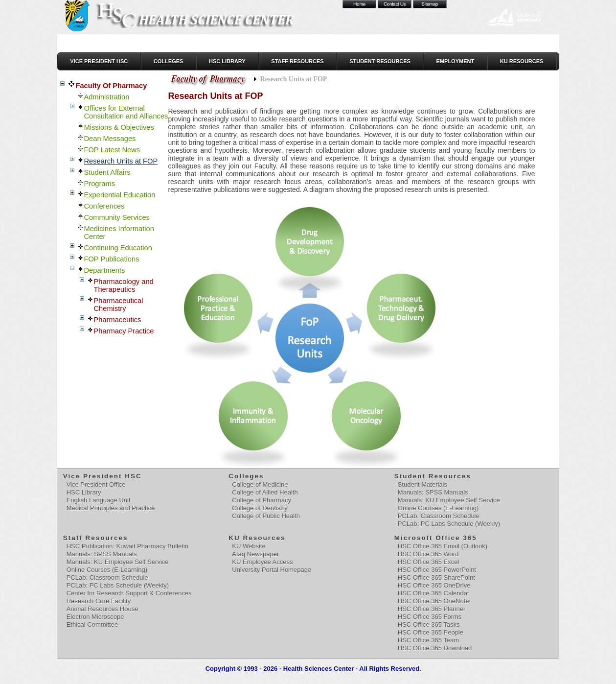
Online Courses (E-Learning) (438, 508)
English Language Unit (99, 500)
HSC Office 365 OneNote (433, 601)
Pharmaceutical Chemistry (119, 305)
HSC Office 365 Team (428, 640)
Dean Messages (110, 139)
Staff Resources (297, 61)
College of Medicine (260, 484)
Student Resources (380, 61)
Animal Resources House (103, 609)
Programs (100, 184)
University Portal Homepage (272, 570)
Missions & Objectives (119, 127)
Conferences (104, 206)
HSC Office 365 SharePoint (436, 578)
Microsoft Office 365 (436, 538)
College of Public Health (266, 516)
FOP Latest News (112, 150)
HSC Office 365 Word (428, 554)
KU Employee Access (262, 562)
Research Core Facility (99, 601)
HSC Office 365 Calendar (433, 593)
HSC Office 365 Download (435, 648)
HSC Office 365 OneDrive (434, 585)
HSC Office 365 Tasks (429, 625)
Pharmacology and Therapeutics (124, 285)
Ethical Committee (92, 625)
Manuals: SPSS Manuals (433, 492)
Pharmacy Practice (124, 331)
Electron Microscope (95, 617)
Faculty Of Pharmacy (112, 86)
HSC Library (227, 61)
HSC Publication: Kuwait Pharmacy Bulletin (127, 546)
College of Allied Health (265, 492)
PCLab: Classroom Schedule (439, 516)
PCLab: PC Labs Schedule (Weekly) (449, 524)
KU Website (249, 546)
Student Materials (422, 484)
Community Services (117, 217)
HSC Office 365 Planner (432, 609)
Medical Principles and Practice (111, 508)
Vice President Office (96, 484)
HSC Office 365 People (431, 632)
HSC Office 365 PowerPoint (437, 570)
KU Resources (522, 61)
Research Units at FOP (121, 161)
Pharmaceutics (118, 320)
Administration (107, 97)
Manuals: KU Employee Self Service (449, 500)
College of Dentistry (260, 508)
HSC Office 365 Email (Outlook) (443, 546)
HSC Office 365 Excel (428, 562)
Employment (456, 61)
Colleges (169, 61)
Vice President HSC (99, 61)
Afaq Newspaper (255, 554)
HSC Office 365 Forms (430, 617)
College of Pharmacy (262, 500)
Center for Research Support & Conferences (129, 593)
